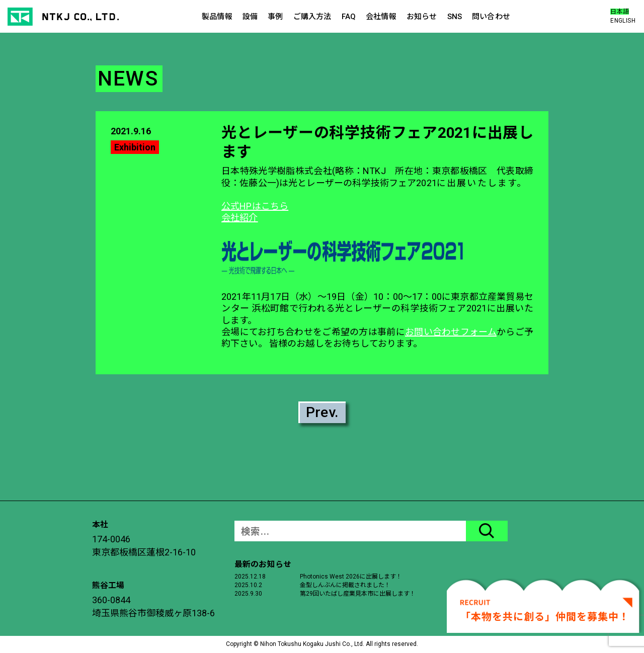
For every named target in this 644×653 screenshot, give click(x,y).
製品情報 (217, 17)
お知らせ (422, 17)
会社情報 (381, 17)
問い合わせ (491, 17)
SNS (455, 17)
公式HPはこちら (255, 206)
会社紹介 (240, 218)
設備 (250, 17)
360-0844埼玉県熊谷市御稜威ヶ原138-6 (153, 606)
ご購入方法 (312, 17)
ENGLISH (623, 21)
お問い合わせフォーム (451, 332)
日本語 (620, 12)
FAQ (349, 17)
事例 (275, 17)
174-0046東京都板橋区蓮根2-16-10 (144, 546)
